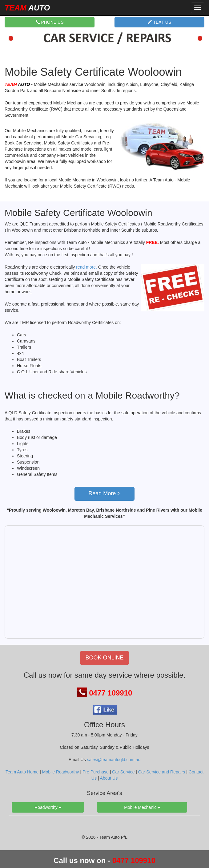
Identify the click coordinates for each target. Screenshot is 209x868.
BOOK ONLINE (104, 658)
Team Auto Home (22, 772)
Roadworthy (48, 807)
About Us (109, 778)
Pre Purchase (96, 772)
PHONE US (50, 22)
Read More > (104, 493)
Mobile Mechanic (142, 807)
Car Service (123, 772)
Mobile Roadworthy (61, 772)
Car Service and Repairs (162, 772)
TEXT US (160, 22)
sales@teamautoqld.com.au (114, 760)
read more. (86, 267)
